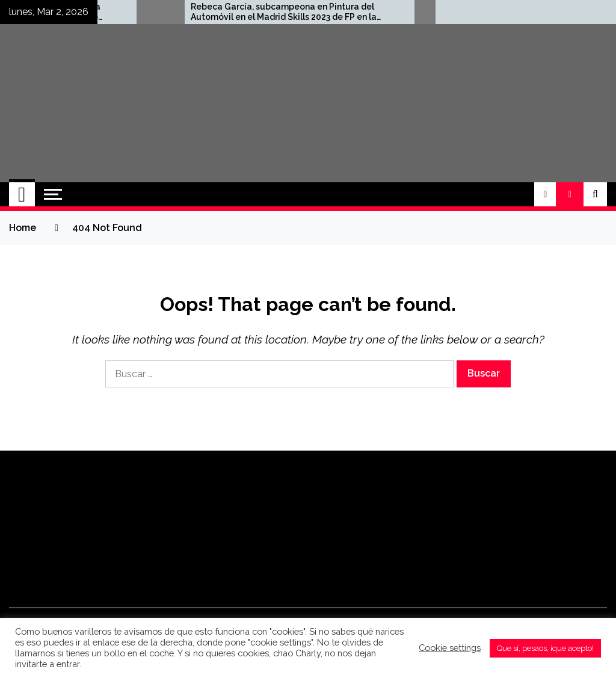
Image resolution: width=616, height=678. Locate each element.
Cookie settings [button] (450, 648)
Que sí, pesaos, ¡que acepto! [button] (545, 648)
